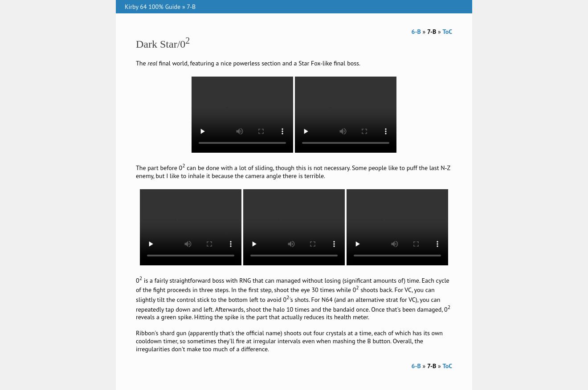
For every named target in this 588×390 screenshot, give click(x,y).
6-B (416, 32)
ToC (447, 32)
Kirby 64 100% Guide (153, 7)
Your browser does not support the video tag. (242, 115)
